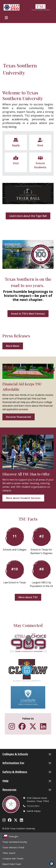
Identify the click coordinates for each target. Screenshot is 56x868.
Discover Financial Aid (19, 417)
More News (13, 346)
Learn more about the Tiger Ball (28, 216)
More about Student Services (23, 498)
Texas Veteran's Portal (13, 847)
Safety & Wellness (27, 772)
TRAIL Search (9, 853)
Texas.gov (10, 836)
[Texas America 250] (11, 7)
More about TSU (28, 597)
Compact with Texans (13, 859)
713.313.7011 (33, 806)
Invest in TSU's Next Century (28, 314)
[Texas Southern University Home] (41, 7)
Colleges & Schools (27, 754)
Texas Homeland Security (15, 842)
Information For (27, 763)
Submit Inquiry (34, 811)
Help (27, 781)
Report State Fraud (12, 864)
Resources (27, 790)
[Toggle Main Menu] (6, 18)
